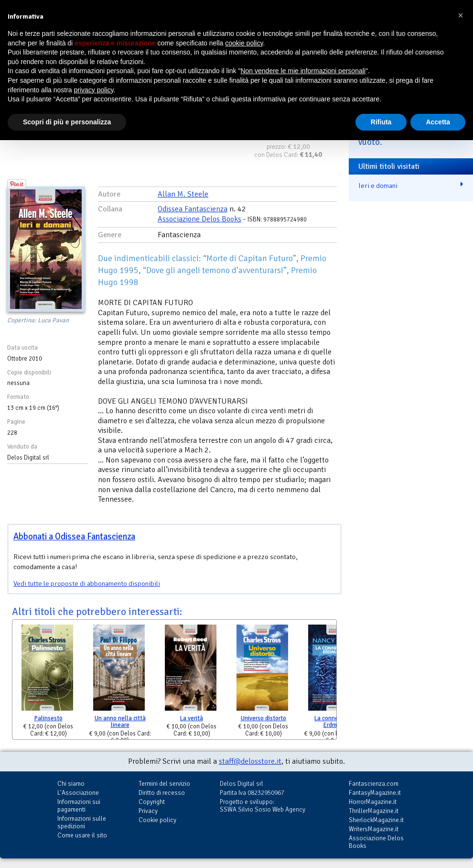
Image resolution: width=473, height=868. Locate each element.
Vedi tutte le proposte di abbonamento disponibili (87, 583)
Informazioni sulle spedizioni (82, 822)
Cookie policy (157, 820)
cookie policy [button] (244, 43)
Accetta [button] (438, 122)
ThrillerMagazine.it (374, 811)
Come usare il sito (82, 835)
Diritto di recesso (162, 793)
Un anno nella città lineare (120, 722)
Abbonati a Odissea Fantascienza (74, 536)
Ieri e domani (378, 186)
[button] (461, 15)
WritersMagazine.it (374, 829)
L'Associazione (78, 793)
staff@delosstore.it (250, 761)
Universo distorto (263, 718)
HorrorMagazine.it (373, 802)
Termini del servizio (164, 784)
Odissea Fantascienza (193, 209)
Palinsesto (48, 718)
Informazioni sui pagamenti (79, 806)
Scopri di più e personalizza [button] (67, 122)
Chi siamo (71, 784)
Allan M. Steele (183, 194)
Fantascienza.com (374, 784)
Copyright (152, 802)
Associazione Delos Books (199, 219)
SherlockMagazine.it (376, 820)
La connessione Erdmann (335, 722)
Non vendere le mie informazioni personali (303, 71)
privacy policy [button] (94, 90)
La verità (192, 718)
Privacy (148, 811)
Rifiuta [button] (381, 122)
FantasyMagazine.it (375, 793)
